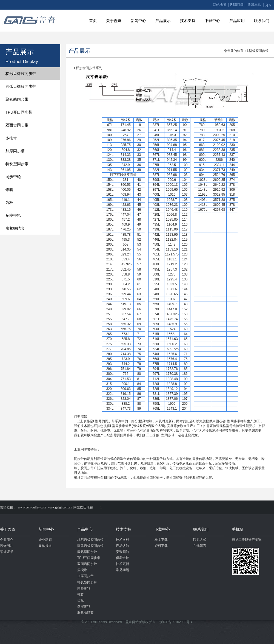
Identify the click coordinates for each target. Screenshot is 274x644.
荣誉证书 (7, 552)
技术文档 (122, 540)
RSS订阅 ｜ (239, 5)
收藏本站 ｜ (256, 5)
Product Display (22, 62)
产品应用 (237, 21)
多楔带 (11, 138)
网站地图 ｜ (222, 5)
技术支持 (188, 21)
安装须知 (122, 552)
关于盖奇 (114, 21)
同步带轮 (13, 177)
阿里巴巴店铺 (83, 507)
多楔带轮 (13, 215)
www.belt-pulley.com (32, 507)
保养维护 (122, 558)
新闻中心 (138, 21)
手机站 (238, 529)
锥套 (9, 190)
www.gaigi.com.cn (60, 507)
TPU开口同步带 (19, 112)
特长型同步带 (17, 164)
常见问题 (122, 570)
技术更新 (122, 564)
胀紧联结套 (15, 228)
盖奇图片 (7, 546)
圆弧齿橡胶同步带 (21, 86)
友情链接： (8, 507)
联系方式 (200, 540)
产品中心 (85, 529)
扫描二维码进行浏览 (247, 540)
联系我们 (262, 21)
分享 (269, 5)
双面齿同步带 (17, 125)
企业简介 (7, 540)
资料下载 (161, 546)
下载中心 (212, 21)
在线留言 (200, 546)
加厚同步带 (15, 151)
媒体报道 (45, 546)
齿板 (9, 203)
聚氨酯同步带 (17, 99)
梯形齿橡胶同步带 (21, 74)
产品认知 (122, 546)
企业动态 (45, 540)
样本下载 (161, 540)
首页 (93, 21)
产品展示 (163, 21)
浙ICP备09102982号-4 (176, 622)
